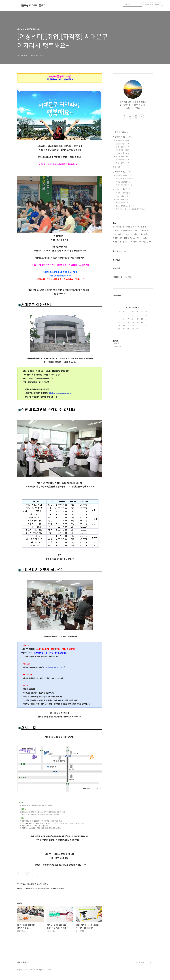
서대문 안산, (142, 227)
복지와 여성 (122, 150)
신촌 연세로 (122, 196)
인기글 (123, 251)
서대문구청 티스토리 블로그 (31, 5)
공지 (116, 167)
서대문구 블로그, (142, 238)
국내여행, (116, 230)
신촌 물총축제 (123, 199)
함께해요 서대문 (122, 172)
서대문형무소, (124, 242)
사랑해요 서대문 (122, 137)
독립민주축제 (122, 203)
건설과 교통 (122, 153)
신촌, (115, 234)
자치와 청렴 (122, 156)
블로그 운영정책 (23, 962)
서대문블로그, (143, 230)
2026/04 (133, 307)
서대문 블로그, (131, 227)
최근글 (115, 251)
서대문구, (121, 234)
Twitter (128, 277)
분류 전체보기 (121, 132)
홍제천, (116, 238)
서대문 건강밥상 (123, 182)
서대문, (116, 242)
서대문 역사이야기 (124, 185)
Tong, (132, 238)
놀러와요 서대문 (121, 189)
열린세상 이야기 (124, 175)
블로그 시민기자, (132, 234)
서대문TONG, (124, 238)
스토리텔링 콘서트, (145, 242)
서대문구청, (120, 227)
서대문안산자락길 (124, 193)
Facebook (117, 277)
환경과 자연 (122, 144)
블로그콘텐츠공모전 (125, 206)
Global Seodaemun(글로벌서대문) (130, 209)
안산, (135, 230)
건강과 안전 (122, 160)
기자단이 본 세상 (125, 179)
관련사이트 (140, 962)
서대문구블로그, (127, 230)
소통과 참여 (122, 163)
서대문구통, (143, 234)
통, (114, 227)
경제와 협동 (122, 147)
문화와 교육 (122, 140)
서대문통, (134, 242)
